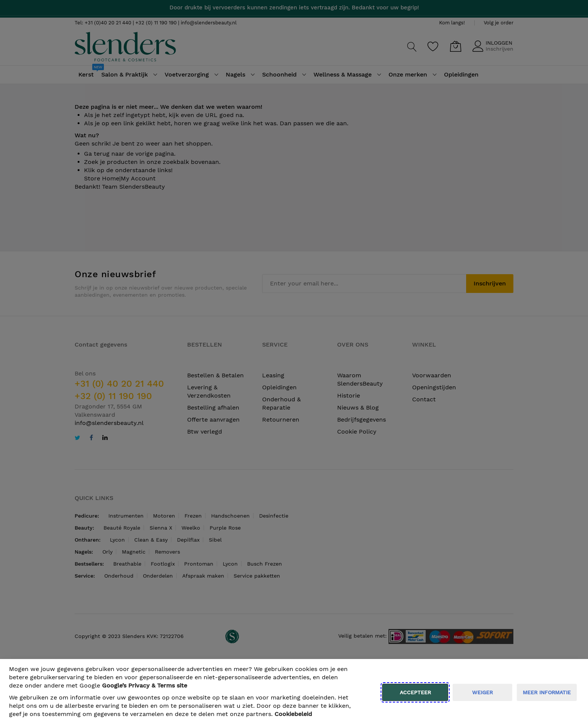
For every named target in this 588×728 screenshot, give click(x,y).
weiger (482, 692)
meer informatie (547, 692)
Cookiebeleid (293, 714)
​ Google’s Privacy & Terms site (145, 685)
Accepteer (415, 692)
